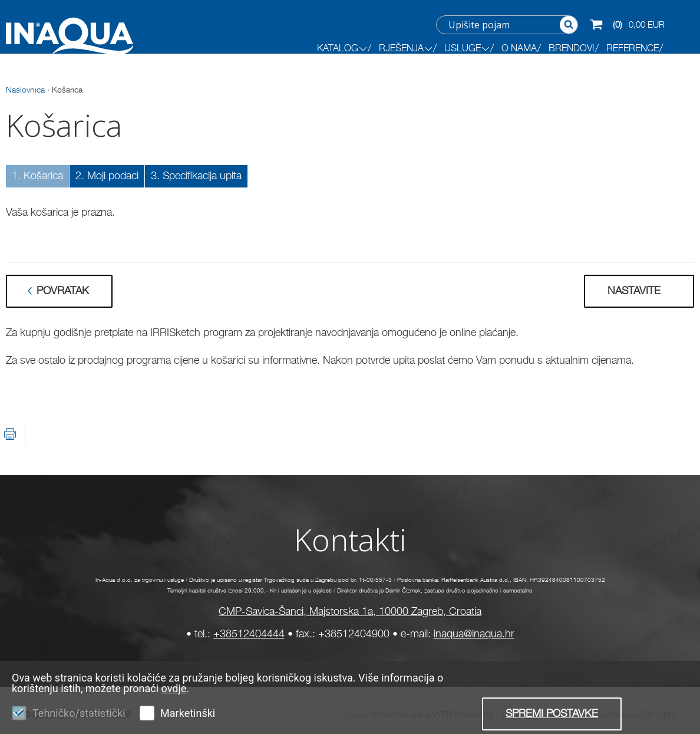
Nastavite (634, 291)
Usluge (467, 49)
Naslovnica (25, 90)
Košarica (67, 90)
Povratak (63, 291)
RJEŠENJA (406, 49)
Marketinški (188, 713)
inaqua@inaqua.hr (474, 634)
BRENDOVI (572, 49)
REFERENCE (633, 49)
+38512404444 (249, 634)
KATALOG (342, 49)
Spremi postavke (552, 714)
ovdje (174, 688)
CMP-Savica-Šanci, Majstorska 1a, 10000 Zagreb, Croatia (350, 612)
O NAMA (519, 49)
